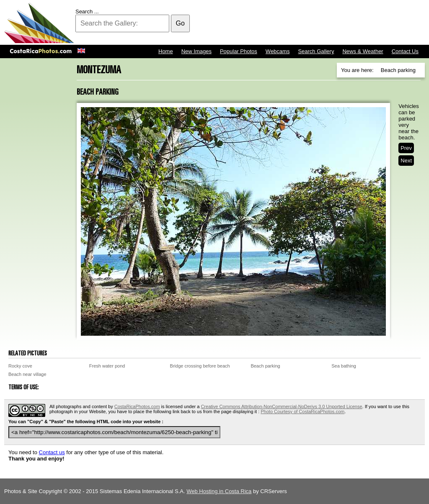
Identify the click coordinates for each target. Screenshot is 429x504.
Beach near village (27, 374)
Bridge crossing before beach (200, 366)
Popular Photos (239, 51)
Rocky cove (20, 366)
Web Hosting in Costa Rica (219, 491)
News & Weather (363, 51)
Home (166, 51)
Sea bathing (344, 366)
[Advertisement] (272, 23)
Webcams (278, 51)
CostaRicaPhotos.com (137, 406)
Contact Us (405, 51)
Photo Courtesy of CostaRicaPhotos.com (302, 411)
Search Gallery (316, 51)
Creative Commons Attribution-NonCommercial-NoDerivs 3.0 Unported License (281, 406)
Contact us (52, 452)
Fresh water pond (107, 366)
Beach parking (265, 366)
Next (406, 161)
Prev (406, 148)
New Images (196, 51)
